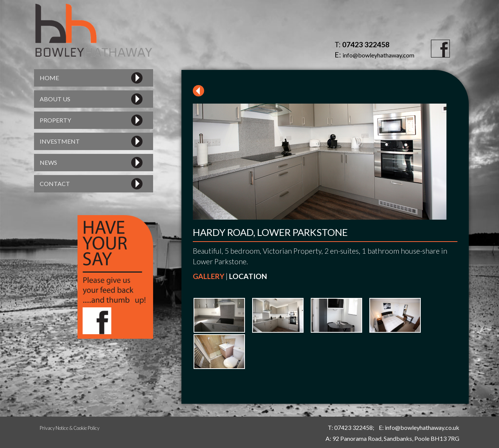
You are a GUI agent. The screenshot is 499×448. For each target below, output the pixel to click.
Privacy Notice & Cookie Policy (70, 428)
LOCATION (248, 276)
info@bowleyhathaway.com (378, 55)
